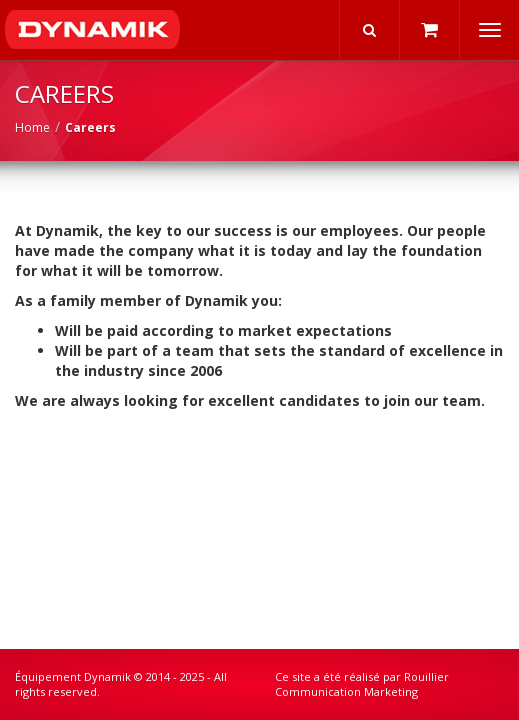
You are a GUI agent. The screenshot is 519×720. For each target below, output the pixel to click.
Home (32, 127)
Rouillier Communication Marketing (362, 684)
